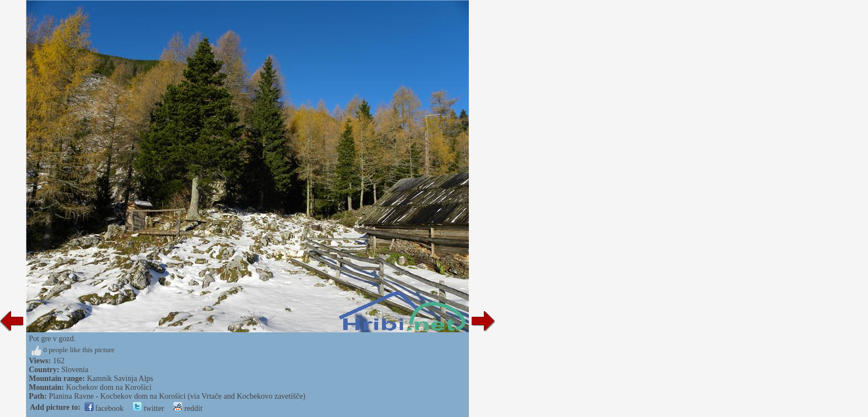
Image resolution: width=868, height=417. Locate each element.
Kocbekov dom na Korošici (108, 387)
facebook (104, 408)
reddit (188, 408)
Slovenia (75, 370)
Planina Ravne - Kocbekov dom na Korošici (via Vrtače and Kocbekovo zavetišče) (177, 396)
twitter (148, 408)
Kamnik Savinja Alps (120, 379)
